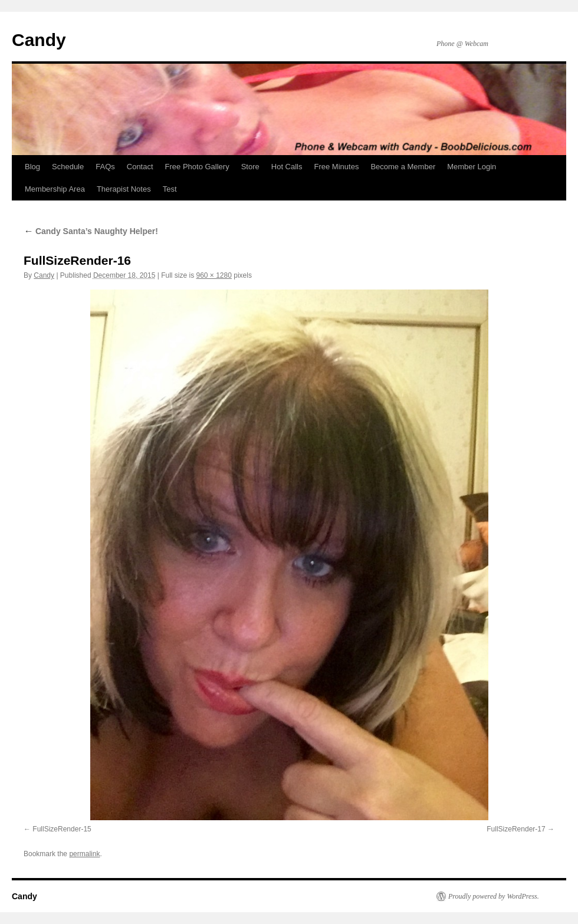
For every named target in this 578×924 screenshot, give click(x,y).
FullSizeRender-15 (62, 829)
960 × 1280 (214, 275)
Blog (32, 167)
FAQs (105, 167)
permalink (84, 854)
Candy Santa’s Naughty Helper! (91, 231)
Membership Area (55, 189)
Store (250, 167)
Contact (140, 167)
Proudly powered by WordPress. (494, 896)
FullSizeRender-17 (516, 829)
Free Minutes (337, 167)
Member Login (472, 167)
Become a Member (403, 167)
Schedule (68, 167)
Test (170, 189)
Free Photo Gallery (197, 167)
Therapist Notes (124, 189)
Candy (39, 40)
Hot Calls (287, 167)
